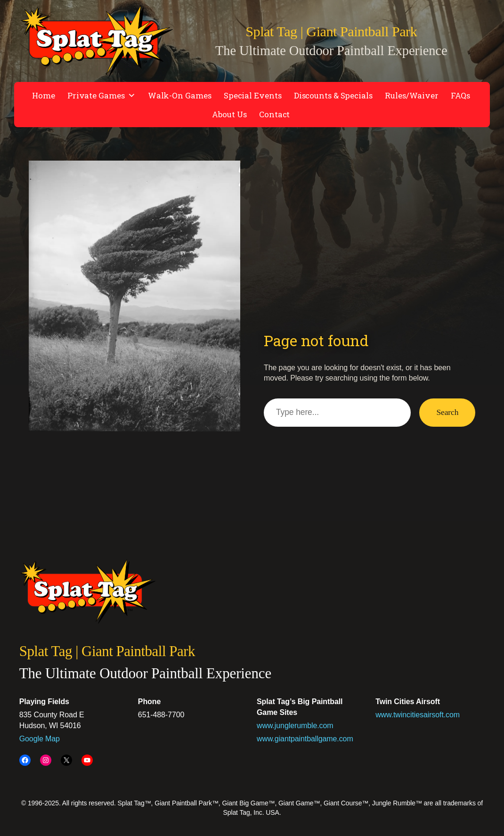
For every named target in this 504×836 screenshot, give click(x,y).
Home (33, 95)
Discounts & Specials (280, 95)
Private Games (83, 95)
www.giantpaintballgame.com (305, 720)
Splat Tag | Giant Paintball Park (331, 32)
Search (447, 393)
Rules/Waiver (348, 95)
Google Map (40, 720)
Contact (466, 95)
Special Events (211, 95)
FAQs (390, 95)
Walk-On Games (150, 95)
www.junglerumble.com (295, 707)
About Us (427, 95)
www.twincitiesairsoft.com (418, 696)
